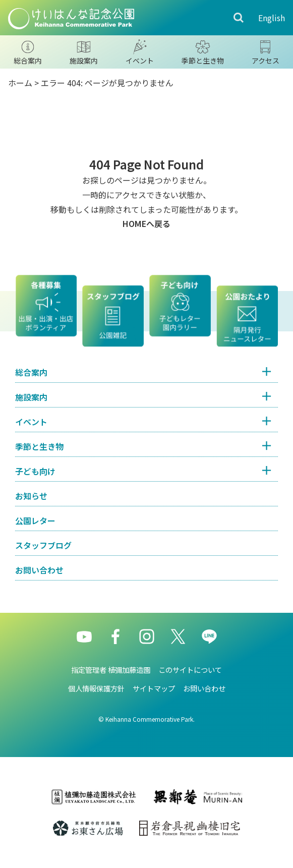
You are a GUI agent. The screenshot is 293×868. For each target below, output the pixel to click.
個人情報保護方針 (96, 688)
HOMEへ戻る (146, 223)
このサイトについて (190, 670)
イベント (31, 422)
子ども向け (35, 471)
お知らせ (31, 496)
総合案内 (31, 372)
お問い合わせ (39, 570)
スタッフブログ (43, 545)
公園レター (35, 520)
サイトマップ (154, 688)
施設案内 (31, 397)
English (272, 18)
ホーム (20, 83)
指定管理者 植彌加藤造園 (111, 670)
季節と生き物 (39, 446)
